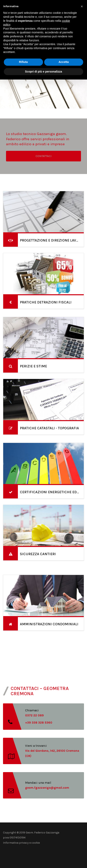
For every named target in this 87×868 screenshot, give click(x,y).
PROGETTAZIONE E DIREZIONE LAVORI (51, 240)
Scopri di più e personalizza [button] (43, 72)
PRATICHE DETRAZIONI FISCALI (46, 302)
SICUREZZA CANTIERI (38, 554)
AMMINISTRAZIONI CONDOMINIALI (49, 624)
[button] (82, 6)
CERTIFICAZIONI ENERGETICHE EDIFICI (52, 492)
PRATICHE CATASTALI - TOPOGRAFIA (49, 428)
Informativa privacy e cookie (21, 843)
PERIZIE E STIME (33, 366)
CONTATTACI (44, 156)
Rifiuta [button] (23, 62)
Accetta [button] (64, 62)
